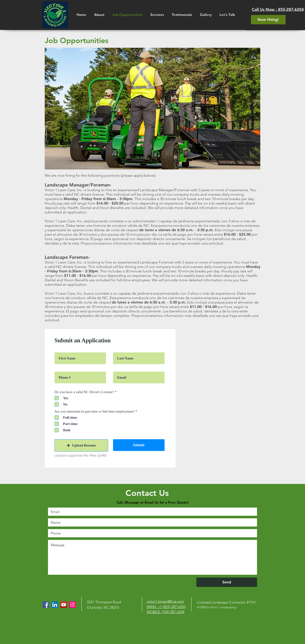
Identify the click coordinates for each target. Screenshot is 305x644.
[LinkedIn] (55, 605)
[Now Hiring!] (268, 20)
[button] (81, 445)
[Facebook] (46, 605)
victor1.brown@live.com (165, 601)
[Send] (227, 582)
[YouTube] (64, 605)
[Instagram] (73, 605)
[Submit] (139, 445)
